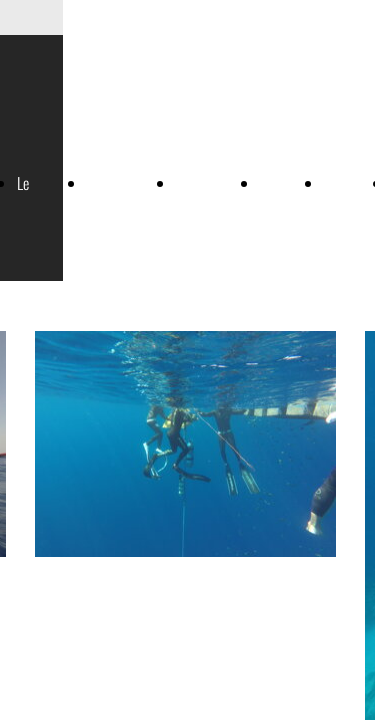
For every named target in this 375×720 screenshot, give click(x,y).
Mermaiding (208, 183)
